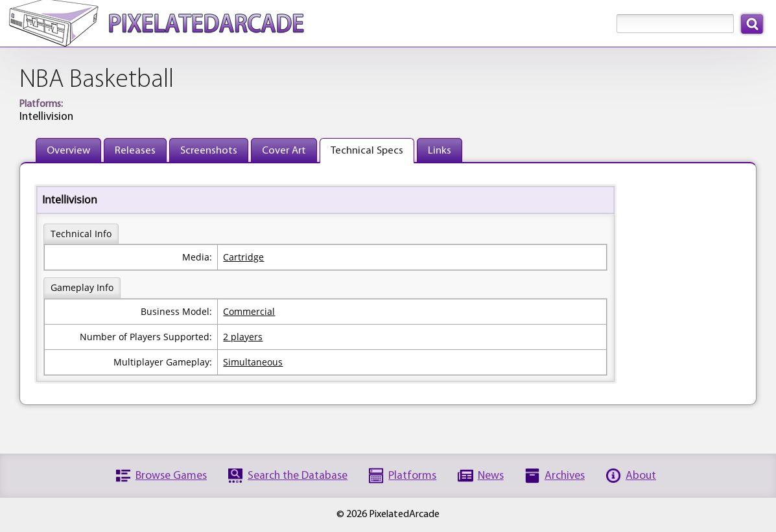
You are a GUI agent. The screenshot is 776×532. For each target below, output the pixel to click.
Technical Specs (367, 151)
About (641, 476)
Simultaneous (253, 362)
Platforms (412, 476)
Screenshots (209, 151)
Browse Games (171, 476)
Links (440, 151)
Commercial (249, 311)
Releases (135, 151)
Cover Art (284, 151)
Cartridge (243, 257)
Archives (565, 476)
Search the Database (298, 476)
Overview (68, 151)
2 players (243, 337)
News (491, 476)
